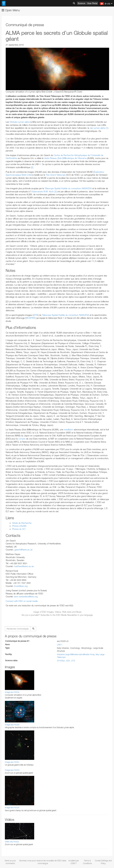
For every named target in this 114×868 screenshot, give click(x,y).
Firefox (13, 767)
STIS (36, 315)
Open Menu (11, 10)
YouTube (7, 689)
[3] (55, 191)
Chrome (13, 761)
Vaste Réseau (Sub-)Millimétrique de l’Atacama (65, 158)
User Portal (92, 3)
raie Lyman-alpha (98, 128)
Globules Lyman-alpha (20, 122)
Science (81, 3)
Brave (12, 758)
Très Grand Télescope (56, 175)
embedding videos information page (69, 698)
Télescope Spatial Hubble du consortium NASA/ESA (68, 188)
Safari (12, 770)
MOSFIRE (30, 318)
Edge (12, 764)
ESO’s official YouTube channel (77, 689)
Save (10, 827)
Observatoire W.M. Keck (43, 191)
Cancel (26, 827)
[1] (107, 128)
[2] (32, 167)
